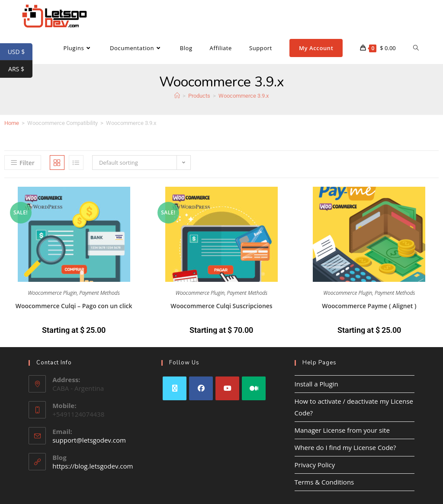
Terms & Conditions (324, 482)
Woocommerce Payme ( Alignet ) (369, 306)
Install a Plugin (316, 384)
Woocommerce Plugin (53, 293)
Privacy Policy (315, 465)
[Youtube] (227, 388)
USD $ (20, 52)
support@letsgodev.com (89, 440)
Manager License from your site (342, 430)
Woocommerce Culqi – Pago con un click (74, 306)
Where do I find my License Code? (345, 447)
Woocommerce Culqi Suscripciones (221, 306)
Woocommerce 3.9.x (244, 96)
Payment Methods (100, 293)
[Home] (177, 96)
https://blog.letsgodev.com (93, 466)
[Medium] (254, 388)
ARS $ (20, 69)
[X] (175, 388)
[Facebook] (201, 388)
